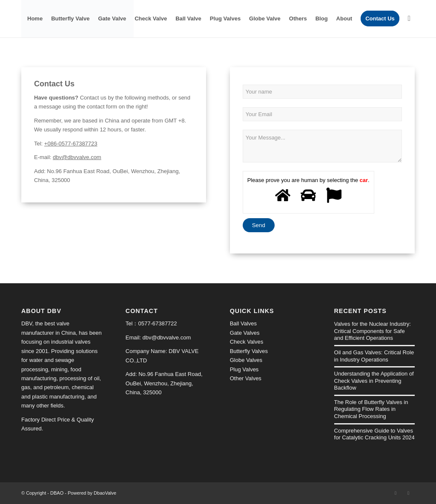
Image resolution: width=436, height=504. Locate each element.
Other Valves (246, 378)
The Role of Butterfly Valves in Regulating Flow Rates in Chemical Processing (371, 409)
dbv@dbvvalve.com (77, 157)
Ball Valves (243, 323)
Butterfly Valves (249, 351)
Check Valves (247, 342)
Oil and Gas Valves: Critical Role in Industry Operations (374, 356)
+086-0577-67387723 (71, 144)
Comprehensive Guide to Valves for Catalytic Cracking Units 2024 (374, 434)
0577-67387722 (157, 323)
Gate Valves (245, 333)
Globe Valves (246, 360)
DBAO (57, 493)
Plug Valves (244, 369)
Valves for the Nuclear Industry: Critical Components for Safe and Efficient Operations (373, 331)
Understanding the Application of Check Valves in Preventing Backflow (374, 381)
